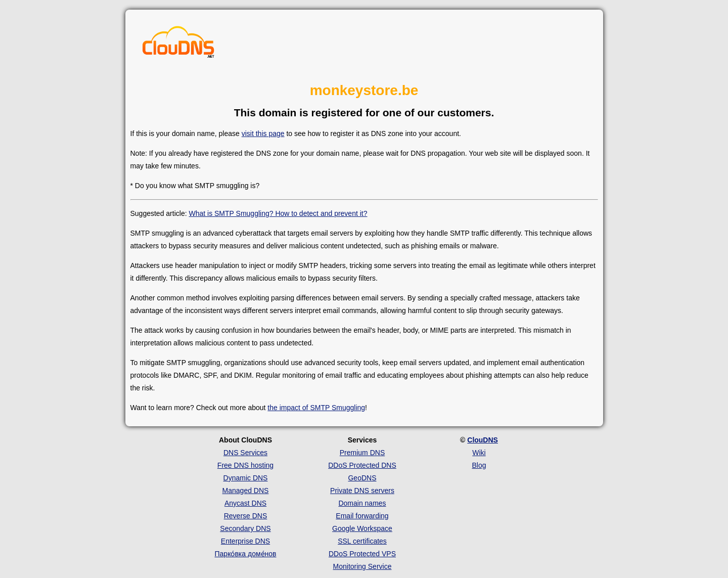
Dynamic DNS (246, 478)
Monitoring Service (362, 566)
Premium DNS (362, 453)
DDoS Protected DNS (362, 465)
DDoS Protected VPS (362, 554)
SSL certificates (362, 541)
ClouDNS (483, 440)
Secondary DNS (245, 528)
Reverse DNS (246, 516)
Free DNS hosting (245, 465)
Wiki (479, 453)
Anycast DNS (245, 503)
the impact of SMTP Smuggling (316, 408)
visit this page (263, 134)
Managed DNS (246, 491)
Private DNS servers (362, 491)
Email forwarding (362, 516)
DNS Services (245, 453)
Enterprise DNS (245, 541)
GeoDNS (362, 478)
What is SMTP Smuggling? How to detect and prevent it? (278, 213)
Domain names (362, 503)
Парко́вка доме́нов (246, 554)
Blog (479, 465)
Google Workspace (362, 528)
